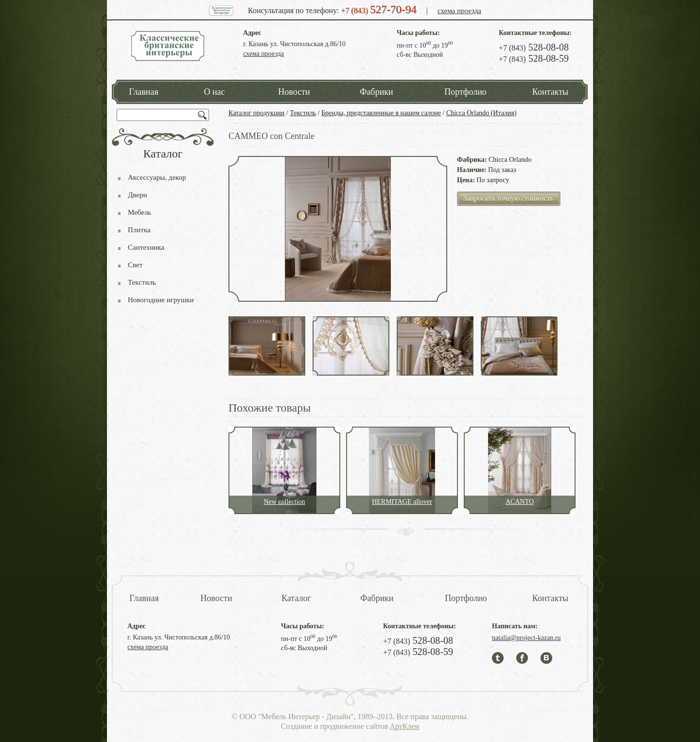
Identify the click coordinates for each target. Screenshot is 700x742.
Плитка (139, 230)
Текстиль (303, 113)
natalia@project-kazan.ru (526, 638)
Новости (294, 92)
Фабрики (376, 92)
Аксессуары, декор (157, 177)
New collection (284, 502)
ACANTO (520, 502)
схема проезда (459, 11)
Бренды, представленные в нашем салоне (381, 113)
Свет (135, 265)
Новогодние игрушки (161, 300)
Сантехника (146, 247)
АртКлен (405, 726)
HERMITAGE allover (402, 502)
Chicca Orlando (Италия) (481, 113)
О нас (214, 92)
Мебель (140, 212)
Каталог (296, 598)
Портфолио (465, 92)
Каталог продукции (256, 113)
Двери (137, 195)
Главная (143, 92)
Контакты (550, 92)
